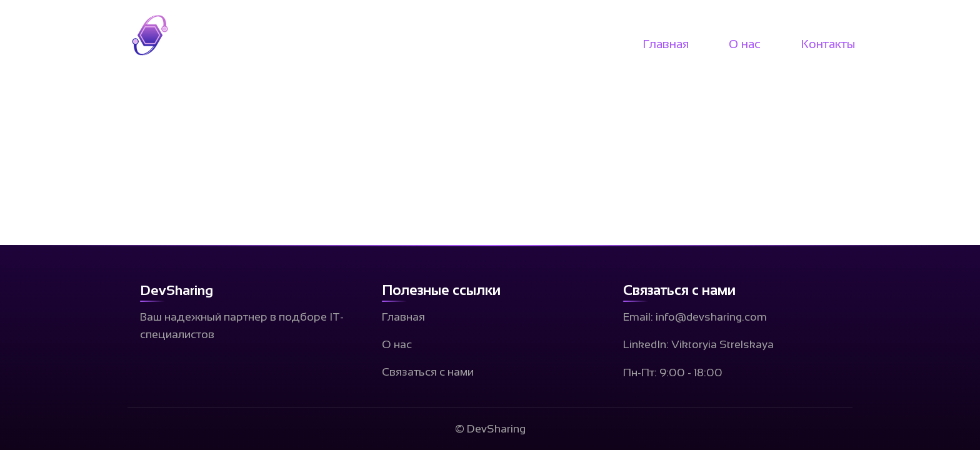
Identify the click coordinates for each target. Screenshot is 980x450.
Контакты (828, 44)
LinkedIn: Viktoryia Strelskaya (698, 344)
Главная (666, 44)
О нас (745, 44)
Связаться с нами (428, 372)
